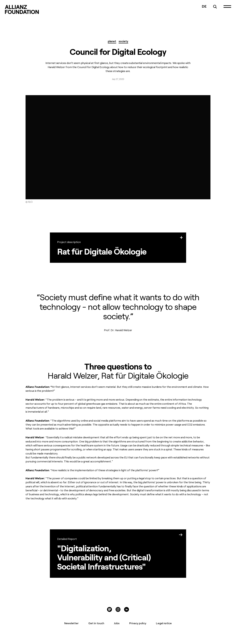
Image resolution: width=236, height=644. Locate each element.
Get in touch (96, 623)
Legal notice (164, 623)
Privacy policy (138, 623)
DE (204, 6)
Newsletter (72, 623)
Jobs (117, 623)
